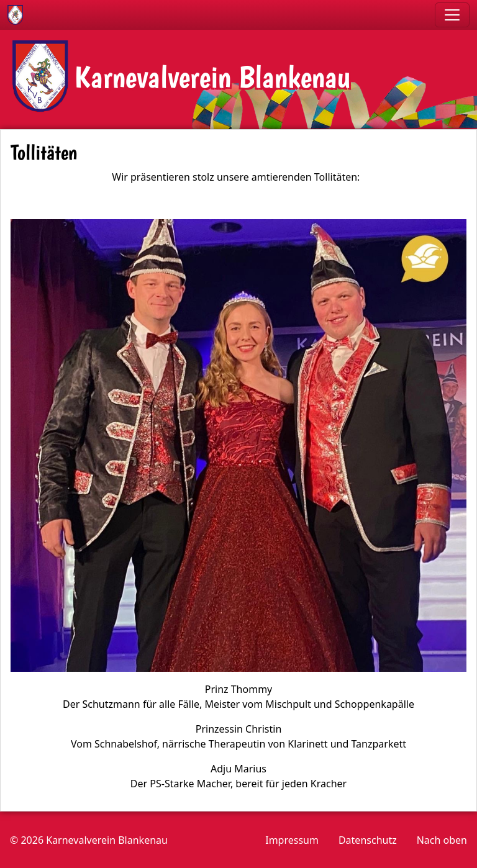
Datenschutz (368, 840)
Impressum (292, 840)
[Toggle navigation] (452, 15)
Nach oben (442, 840)
